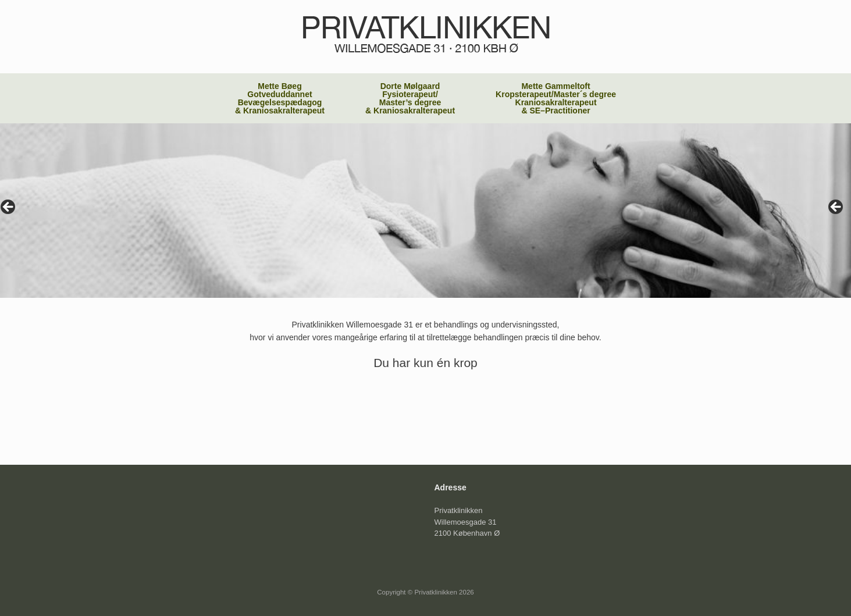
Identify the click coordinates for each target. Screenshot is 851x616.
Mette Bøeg (280, 98)
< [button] (9, 208)
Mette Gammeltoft (556, 98)
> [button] (836, 208)
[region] (426, 211)
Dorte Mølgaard (410, 98)
